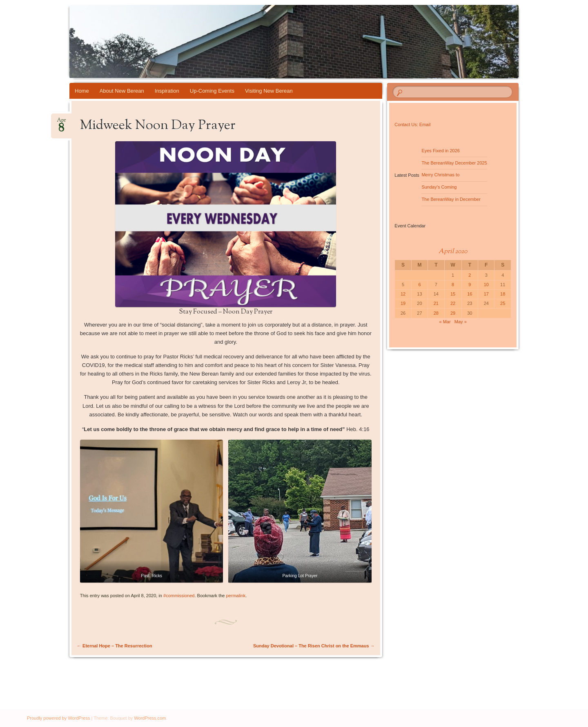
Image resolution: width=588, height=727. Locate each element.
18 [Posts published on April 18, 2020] (503, 294)
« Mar (445, 322)
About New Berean (122, 91)
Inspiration (167, 91)
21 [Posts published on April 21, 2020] (436, 303)
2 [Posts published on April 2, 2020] (470, 275)
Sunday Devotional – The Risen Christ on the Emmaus (314, 646)
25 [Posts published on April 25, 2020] (503, 303)
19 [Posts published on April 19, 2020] (403, 303)
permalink (236, 596)
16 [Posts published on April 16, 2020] (470, 294)
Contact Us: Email (412, 125)
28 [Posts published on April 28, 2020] (436, 313)
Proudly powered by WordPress (58, 718)
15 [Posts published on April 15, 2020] (453, 294)
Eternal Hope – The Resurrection (115, 646)
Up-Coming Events (212, 91)
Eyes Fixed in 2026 (441, 151)
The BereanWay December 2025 (454, 163)
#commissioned (179, 596)
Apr (61, 123)
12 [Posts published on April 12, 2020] (403, 294)
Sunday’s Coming (439, 187)
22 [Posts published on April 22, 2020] (453, 303)
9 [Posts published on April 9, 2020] (470, 285)
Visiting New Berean (269, 91)
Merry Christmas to (440, 175)
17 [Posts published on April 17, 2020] (486, 294)
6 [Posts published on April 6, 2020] (419, 285)
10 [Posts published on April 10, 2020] (486, 285)
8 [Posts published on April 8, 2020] (453, 285)
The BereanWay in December (451, 199)
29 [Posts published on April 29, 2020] (453, 313)
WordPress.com (150, 718)
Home (82, 91)
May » (461, 322)
